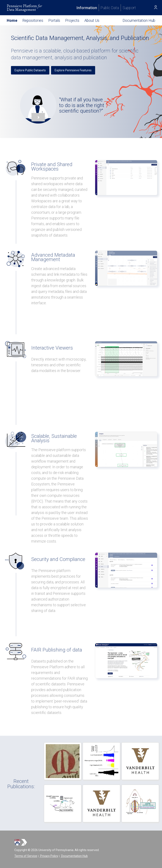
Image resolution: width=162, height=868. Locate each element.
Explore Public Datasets (30, 70)
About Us (92, 20)
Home (12, 20)
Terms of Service (26, 856)
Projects (72, 20)
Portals (54, 20)
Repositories (33, 20)
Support (129, 8)
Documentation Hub (74, 856)
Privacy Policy (49, 856)
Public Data (110, 8)
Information (87, 8)
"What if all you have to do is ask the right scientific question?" (82, 105)
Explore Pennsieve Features (73, 70)
